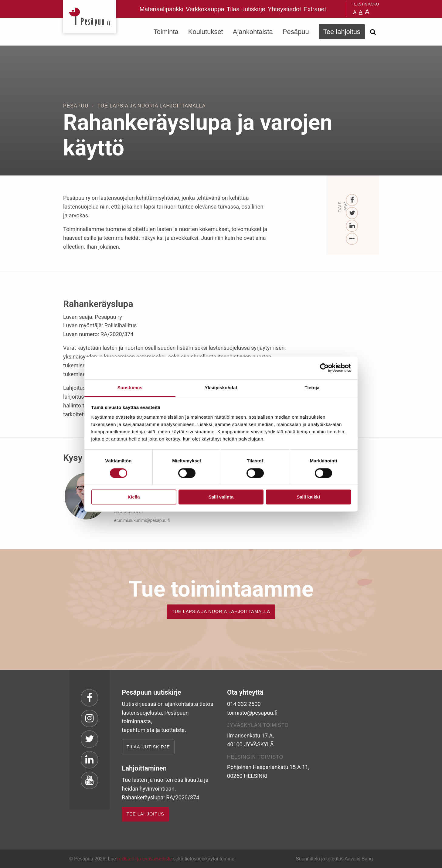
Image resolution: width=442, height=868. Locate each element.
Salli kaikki (308, 497)
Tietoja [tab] (312, 388)
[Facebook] (352, 200)
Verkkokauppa (205, 9)
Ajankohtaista (253, 32)
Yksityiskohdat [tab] (221, 388)
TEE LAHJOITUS (145, 814)
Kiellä (134, 497)
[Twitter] (352, 213)
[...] (352, 239)
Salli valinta (221, 497)
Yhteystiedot (284, 9)
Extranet (315, 9)
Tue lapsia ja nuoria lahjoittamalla (152, 106)
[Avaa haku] (373, 32)
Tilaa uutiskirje (246, 9)
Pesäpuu (90, 17)
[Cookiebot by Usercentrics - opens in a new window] (324, 368)
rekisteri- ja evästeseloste (145, 859)
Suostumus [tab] (130, 388)
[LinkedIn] (352, 226)
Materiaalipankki (161, 9)
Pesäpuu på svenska (339, 9)
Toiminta (166, 32)
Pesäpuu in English (332, 9)
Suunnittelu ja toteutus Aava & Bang (334, 859)
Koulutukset (206, 32)
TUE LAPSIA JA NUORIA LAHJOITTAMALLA (221, 611)
